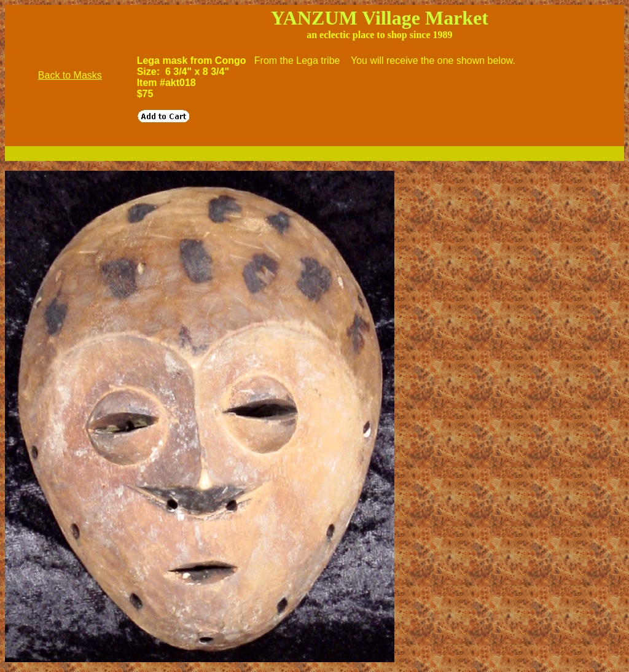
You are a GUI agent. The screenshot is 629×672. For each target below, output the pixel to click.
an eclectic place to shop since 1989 (379, 35)
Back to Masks (70, 75)
